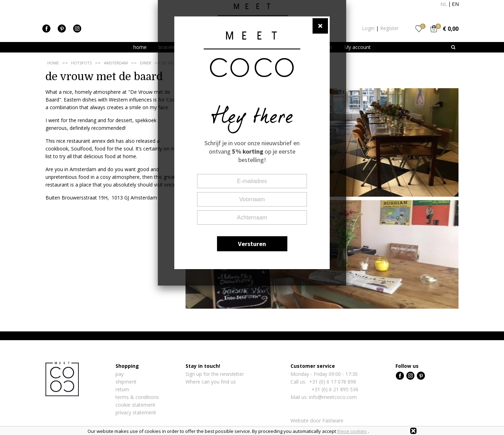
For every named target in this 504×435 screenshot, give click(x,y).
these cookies (352, 431)
